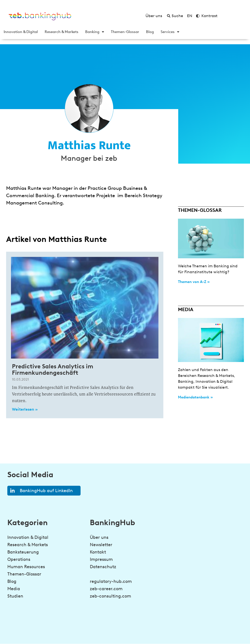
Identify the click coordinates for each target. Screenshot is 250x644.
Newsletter (101, 545)
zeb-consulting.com (110, 596)
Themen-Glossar (125, 32)
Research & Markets (62, 32)
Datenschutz (103, 567)
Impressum (101, 559)
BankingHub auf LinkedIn (40, 491)
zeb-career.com (106, 589)
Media (14, 589)
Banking (95, 32)
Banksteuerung (23, 552)
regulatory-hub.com (111, 581)
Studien (15, 596)
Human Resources (26, 567)
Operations (19, 559)
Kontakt (98, 552)
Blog (150, 32)
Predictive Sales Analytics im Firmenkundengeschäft (53, 369)
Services (170, 32)
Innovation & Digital (21, 32)
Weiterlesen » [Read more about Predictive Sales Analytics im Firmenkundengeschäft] (25, 409)
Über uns (99, 537)
